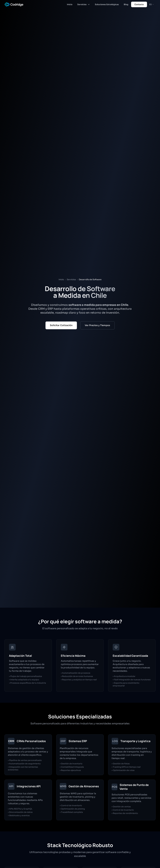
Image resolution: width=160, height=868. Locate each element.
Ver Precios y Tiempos (97, 325)
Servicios (84, 4)
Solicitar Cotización (61, 325)
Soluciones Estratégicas (107, 4)
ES (152, 4)
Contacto (139, 4)
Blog (126, 4)
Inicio (70, 4)
